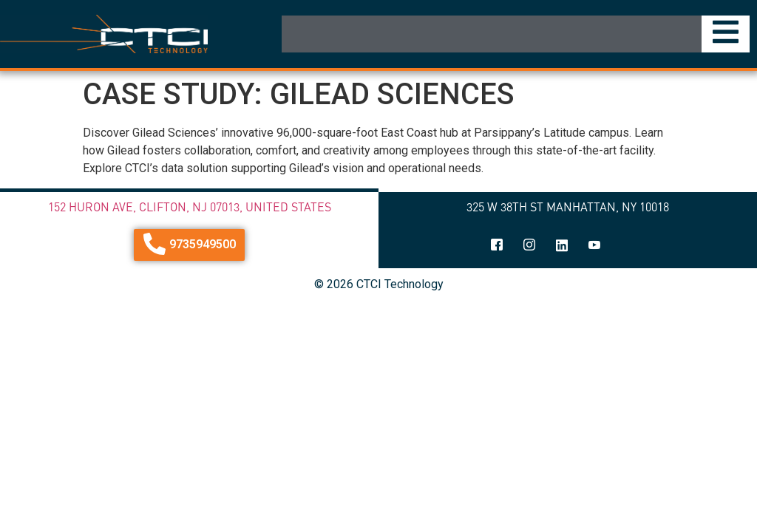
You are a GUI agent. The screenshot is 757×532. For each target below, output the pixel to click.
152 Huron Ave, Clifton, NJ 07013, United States (190, 207)
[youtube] (594, 246)
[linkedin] (562, 246)
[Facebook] (497, 246)
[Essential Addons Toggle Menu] (726, 34)
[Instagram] (529, 246)
